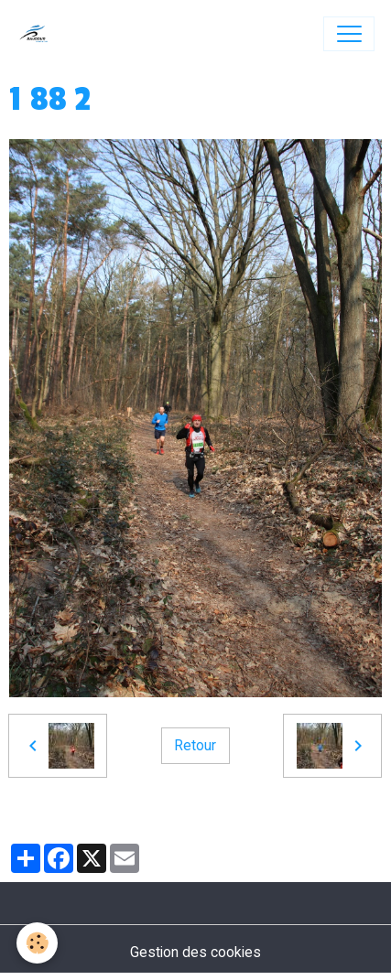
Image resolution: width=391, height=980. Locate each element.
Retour (195, 745)
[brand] (38, 34)
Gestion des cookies (195, 952)
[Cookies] (37, 943)
